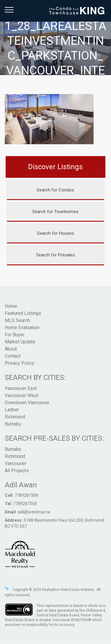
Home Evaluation (22, 327)
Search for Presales (55, 255)
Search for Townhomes (55, 212)
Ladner (12, 410)
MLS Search (17, 320)
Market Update (20, 342)
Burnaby (13, 424)
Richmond (15, 417)
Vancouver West (22, 395)
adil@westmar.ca (34, 512)
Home (11, 306)
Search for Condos (55, 190)
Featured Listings (23, 313)
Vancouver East (21, 388)
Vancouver (16, 463)
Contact (13, 356)
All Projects (17, 471)
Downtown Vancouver (27, 403)
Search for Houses (55, 233)
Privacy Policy (20, 363)
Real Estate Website (78, 590)
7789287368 (26, 495)
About (11, 349)
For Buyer (15, 335)
